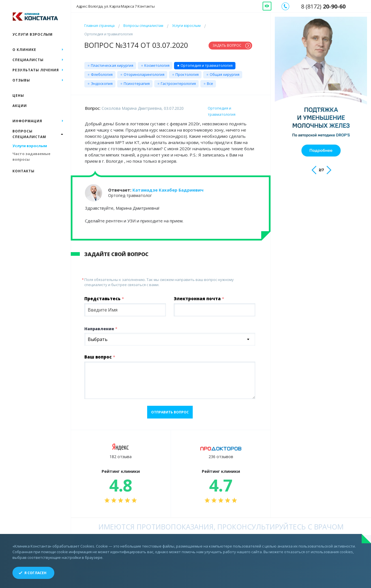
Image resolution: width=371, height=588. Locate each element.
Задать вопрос (227, 45)
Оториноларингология (144, 74)
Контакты (23, 171)
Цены (18, 96)
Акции (20, 106)
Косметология (157, 65)
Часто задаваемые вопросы (31, 156)
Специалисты (28, 60)
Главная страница (99, 26)
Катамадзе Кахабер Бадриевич (168, 190)
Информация (27, 121)
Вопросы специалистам (143, 26)
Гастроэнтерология (178, 83)
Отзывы (21, 80)
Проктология (187, 74)
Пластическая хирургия (112, 65)
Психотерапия (137, 83)
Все (210, 83)
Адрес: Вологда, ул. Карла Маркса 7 (116, 6)
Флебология (102, 74)
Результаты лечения (36, 70)
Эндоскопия (102, 83)
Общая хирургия (225, 74)
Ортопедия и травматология (207, 65)
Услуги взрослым (186, 26)
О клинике (24, 50)
